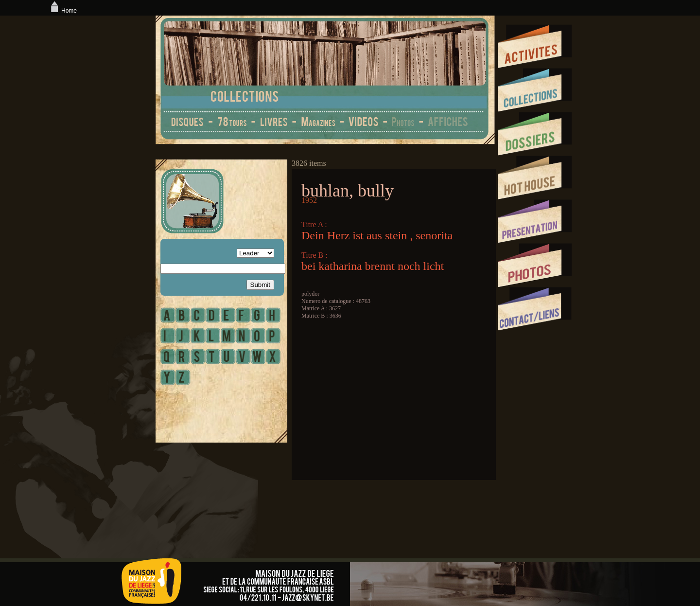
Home (63, 11)
